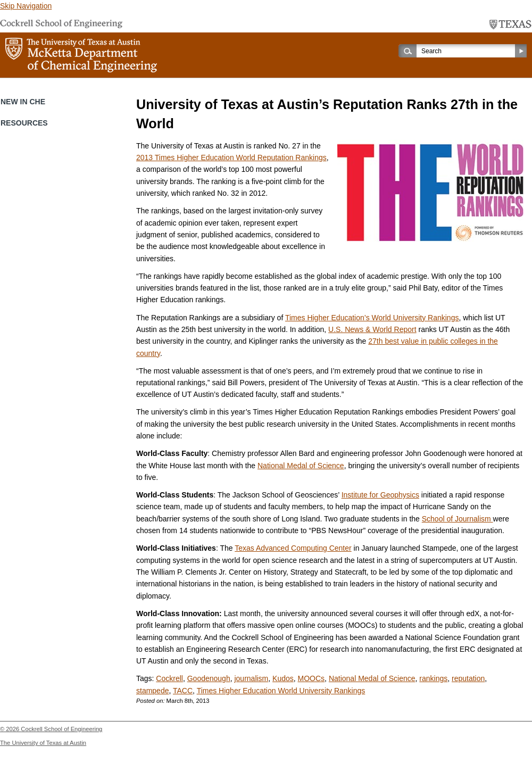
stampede (152, 691)
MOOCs (311, 678)
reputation (468, 678)
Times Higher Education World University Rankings (281, 691)
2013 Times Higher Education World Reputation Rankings (231, 157)
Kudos (283, 678)
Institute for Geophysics (380, 495)
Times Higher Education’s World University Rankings (372, 318)
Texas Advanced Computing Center (293, 548)
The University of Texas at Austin (43, 743)
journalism (251, 678)
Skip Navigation (26, 6)
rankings (433, 678)
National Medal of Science (301, 466)
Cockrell (169, 678)
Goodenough (209, 678)
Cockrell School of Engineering (61, 729)
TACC (183, 691)
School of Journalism (458, 519)
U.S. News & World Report (372, 329)
